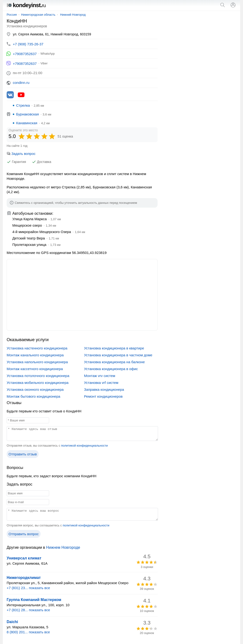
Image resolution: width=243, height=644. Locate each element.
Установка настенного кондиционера (37, 348)
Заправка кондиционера (104, 389)
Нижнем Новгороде (63, 547)
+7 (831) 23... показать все (28, 588)
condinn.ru (21, 83)
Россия (12, 15)
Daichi (12, 622)
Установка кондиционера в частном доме (118, 355)
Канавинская (27, 123)
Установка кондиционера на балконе (114, 362)
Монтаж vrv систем (100, 376)
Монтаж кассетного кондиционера (35, 369)
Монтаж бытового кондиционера (33, 396)
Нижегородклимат (24, 578)
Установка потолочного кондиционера (38, 376)
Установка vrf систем (101, 383)
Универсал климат (24, 558)
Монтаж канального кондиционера (35, 355)
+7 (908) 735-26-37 (28, 44)
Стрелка (23, 105)
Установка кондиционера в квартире (114, 348)
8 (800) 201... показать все (28, 632)
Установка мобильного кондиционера (38, 383)
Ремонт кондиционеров (103, 396)
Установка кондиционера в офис (111, 369)
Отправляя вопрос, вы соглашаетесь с (58, 525)
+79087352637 (25, 54)
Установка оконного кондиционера (35, 389)
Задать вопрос (21, 154)
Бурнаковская (28, 114)
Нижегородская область (38, 15)
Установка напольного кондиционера (37, 362)
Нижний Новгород (73, 15)
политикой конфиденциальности (84, 446)
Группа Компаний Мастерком (34, 600)
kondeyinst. (26, 5)
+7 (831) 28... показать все (28, 610)
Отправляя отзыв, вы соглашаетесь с (57, 446)
